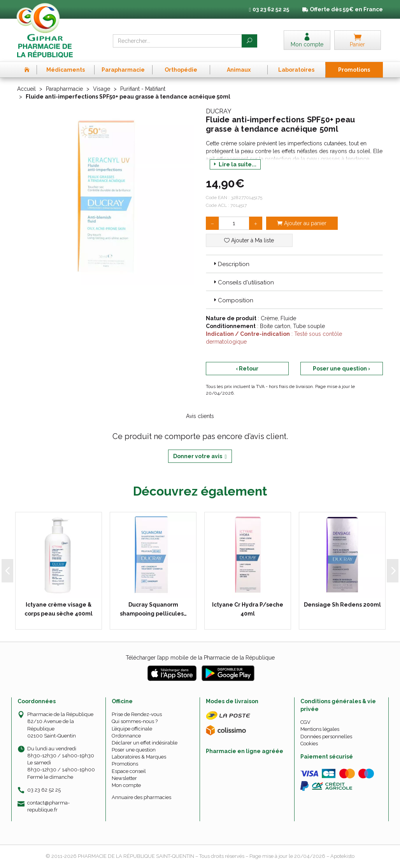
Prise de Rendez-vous (137, 714)
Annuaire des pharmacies (141, 797)
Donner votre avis (200, 456)
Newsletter (124, 778)
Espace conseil (129, 771)
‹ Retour (247, 369)
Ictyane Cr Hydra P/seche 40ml (248, 609)
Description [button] (231, 264)
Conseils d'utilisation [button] (243, 282)
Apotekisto (342, 856)
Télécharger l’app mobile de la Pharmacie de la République (200, 658)
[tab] (294, 264)
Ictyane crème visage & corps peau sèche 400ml (59, 609)
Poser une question (134, 750)
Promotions (125, 764)
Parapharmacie (64, 89)
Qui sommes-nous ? (135, 721)
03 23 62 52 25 (44, 790)
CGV (305, 722)
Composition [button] (233, 300)
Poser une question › (341, 369)
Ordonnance (126, 736)
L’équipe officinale (132, 729)
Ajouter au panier (302, 223)
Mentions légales (320, 729)
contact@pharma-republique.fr (48, 806)
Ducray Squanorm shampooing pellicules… (153, 609)
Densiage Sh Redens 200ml (342, 605)
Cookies (309, 744)
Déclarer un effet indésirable (145, 743)
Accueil (26, 89)
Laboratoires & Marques (139, 757)
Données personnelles (326, 737)
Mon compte (126, 785)
